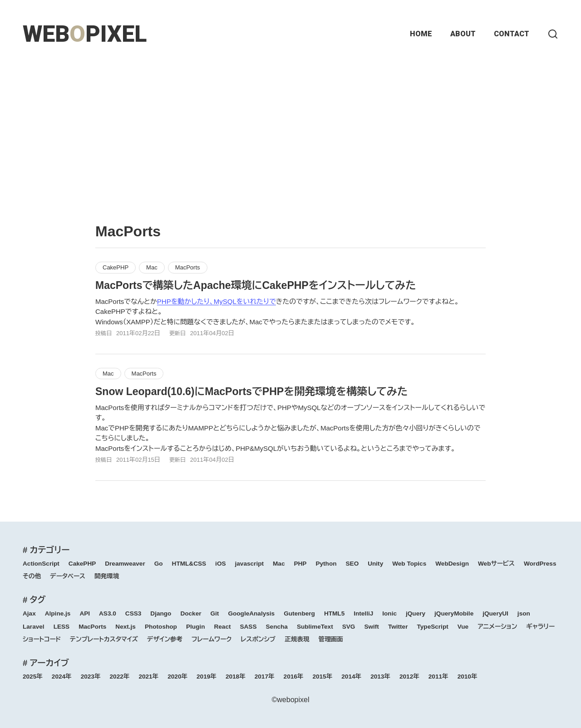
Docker (191, 613)
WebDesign (452, 564)
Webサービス (496, 564)
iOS (220, 564)
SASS (248, 627)
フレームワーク (212, 639)
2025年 (33, 677)
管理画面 (331, 639)
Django (161, 613)
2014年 (351, 677)
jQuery (416, 613)
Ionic (389, 613)
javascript (249, 564)
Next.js (126, 627)
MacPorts (188, 267)
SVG (349, 627)
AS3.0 (108, 613)
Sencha (277, 627)
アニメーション (497, 627)
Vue (463, 627)
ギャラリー (540, 627)
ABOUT (463, 34)
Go (159, 564)
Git (215, 613)
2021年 (148, 677)
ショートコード (42, 639)
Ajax (29, 613)
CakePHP (116, 267)
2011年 (438, 677)
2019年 (207, 677)
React (222, 627)
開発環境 (107, 576)
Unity (375, 564)
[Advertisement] (290, 132)
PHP (300, 564)
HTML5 (334, 613)
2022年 (120, 677)
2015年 (322, 677)
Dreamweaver (125, 564)
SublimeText (315, 627)
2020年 (177, 677)
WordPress (540, 564)
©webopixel (291, 700)
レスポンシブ (258, 639)
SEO (352, 564)
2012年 (409, 677)
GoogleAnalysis (251, 613)
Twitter (398, 627)
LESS (62, 627)
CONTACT (512, 34)
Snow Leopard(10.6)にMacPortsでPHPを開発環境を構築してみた (251, 391)
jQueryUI (495, 613)
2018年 (236, 677)
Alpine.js (58, 613)
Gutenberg (299, 613)
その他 (32, 576)
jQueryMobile (454, 613)
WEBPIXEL (85, 34)
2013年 (380, 677)
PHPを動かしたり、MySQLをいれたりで (217, 301)
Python (326, 564)
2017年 (265, 677)
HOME (421, 34)
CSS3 (133, 613)
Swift (371, 627)
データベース (68, 576)
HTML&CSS (189, 564)
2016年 (294, 677)
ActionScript (41, 564)
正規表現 (297, 639)
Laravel (34, 627)
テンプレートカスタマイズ (104, 639)
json (524, 613)
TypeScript (432, 627)
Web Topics (409, 564)
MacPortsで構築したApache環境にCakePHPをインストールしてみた (256, 285)
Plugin (196, 627)
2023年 (91, 677)
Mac (152, 267)
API (85, 613)
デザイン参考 (165, 639)
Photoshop (161, 627)
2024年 (62, 677)
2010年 (468, 677)
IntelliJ (363, 613)
